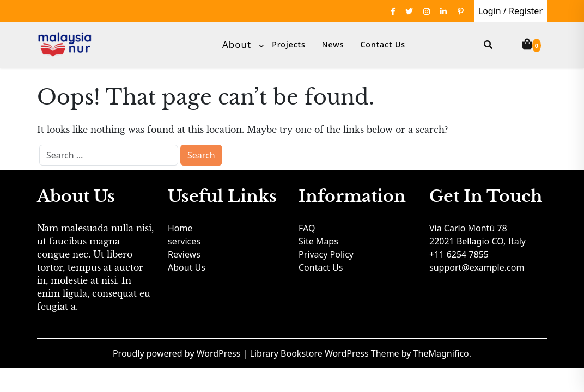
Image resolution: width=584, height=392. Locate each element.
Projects (289, 44)
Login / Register (510, 11)
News (333, 44)
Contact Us (383, 44)
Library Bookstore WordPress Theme (326, 353)
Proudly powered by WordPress (178, 353)
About (237, 44)
